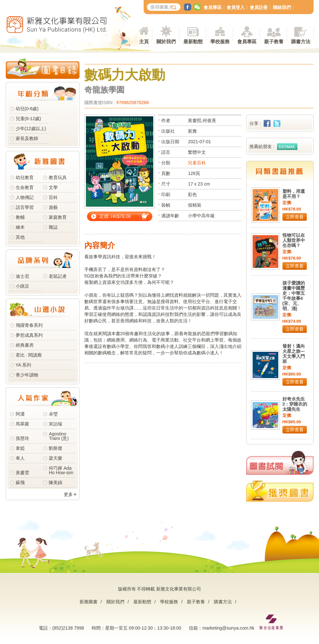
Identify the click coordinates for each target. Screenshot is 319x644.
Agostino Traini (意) (59, 436)
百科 (53, 197)
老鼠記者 (58, 276)
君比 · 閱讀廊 (29, 355)
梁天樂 (55, 458)
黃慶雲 (22, 473)
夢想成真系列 (29, 335)
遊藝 (53, 207)
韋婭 (20, 448)
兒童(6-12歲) (30, 119)
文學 (53, 187)
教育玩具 (58, 178)
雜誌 (53, 227)
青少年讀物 (27, 375)
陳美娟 (55, 483)
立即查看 (295, 217)
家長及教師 (27, 138)
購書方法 (223, 602)
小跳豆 (22, 286)
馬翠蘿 (22, 424)
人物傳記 (25, 197)
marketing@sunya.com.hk (228, 628)
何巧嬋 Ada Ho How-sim (61, 470)
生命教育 (25, 187)
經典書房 (25, 345)
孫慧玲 (22, 438)
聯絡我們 (282, 7)
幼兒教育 (25, 178)
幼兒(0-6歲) (27, 109)
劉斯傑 (55, 448)
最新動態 (142, 602)
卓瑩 (53, 414)
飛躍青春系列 (29, 325)
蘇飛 (20, 483)
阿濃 (20, 414)
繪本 (20, 227)
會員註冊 (259, 7)
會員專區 (213, 7)
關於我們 (115, 602)
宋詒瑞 (55, 424)
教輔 (20, 217)
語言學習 (25, 207)
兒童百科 (197, 163)
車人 (20, 458)
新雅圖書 (88, 602)
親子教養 (196, 602)
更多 (68, 494)
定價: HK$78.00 (115, 216)
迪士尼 (22, 276)
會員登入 (236, 7)
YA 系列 (24, 365)
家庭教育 (58, 217)
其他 (20, 237)
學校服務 (220, 41)
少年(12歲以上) (31, 128)
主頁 (144, 41)
